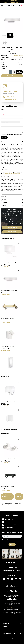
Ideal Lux (21, 65)
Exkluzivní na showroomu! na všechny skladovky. (11, 2)
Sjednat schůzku (12, 232)
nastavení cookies (13, 639)
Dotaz (3, 128)
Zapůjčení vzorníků (12, 228)
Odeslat (4, 137)
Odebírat (12, 545)
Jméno (3, 109)
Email (2, 115)
